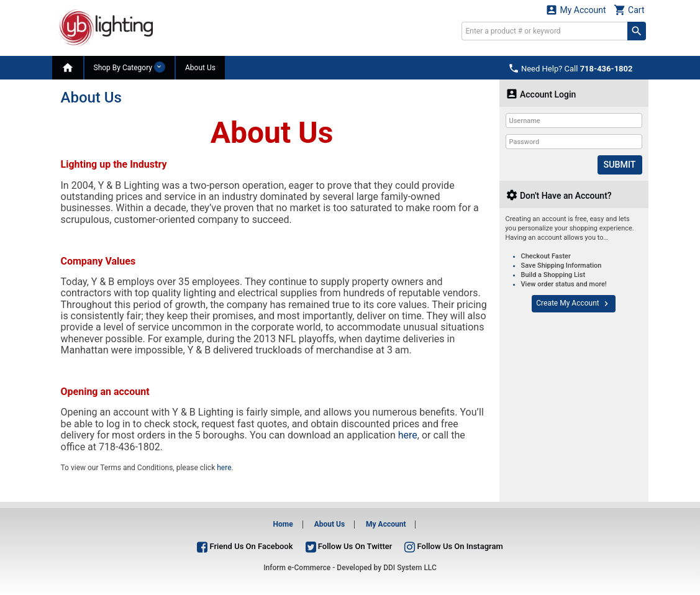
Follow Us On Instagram (453, 546)
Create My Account (573, 303)
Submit (620, 165)
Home (283, 524)
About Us (200, 68)
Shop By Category (130, 67)
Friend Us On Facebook (245, 546)
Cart (629, 10)
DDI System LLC (410, 568)
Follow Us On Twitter (349, 546)
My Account (576, 10)
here (408, 435)
